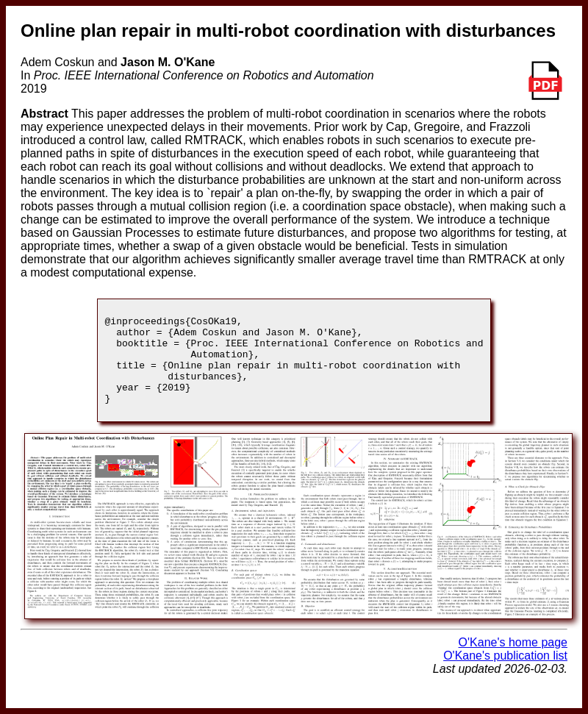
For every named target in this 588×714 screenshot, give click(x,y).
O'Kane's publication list (505, 673)
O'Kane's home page (513, 660)
